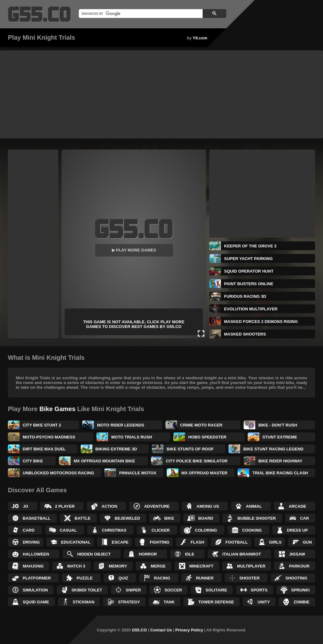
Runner (205, 578)
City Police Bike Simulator (197, 461)
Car (304, 518)
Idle (190, 554)
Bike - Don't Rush (278, 425)
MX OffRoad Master (205, 473)
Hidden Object (94, 554)
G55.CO (139, 630)
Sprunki (300, 590)
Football (237, 542)
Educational (76, 542)
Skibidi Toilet (87, 590)
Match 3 (76, 566)
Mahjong (33, 566)
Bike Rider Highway (280, 461)
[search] (140, 14)
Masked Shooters (245, 334)
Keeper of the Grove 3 (250, 246)
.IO (25, 506)
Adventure (157, 506)
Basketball (37, 518)
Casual (68, 530)
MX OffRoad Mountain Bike (104, 461)
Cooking (252, 530)
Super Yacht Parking (248, 259)
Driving (31, 542)
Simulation (35, 590)
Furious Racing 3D (245, 296)
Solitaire (216, 590)
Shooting (296, 578)
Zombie (301, 602)
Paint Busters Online (249, 284)
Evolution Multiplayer (251, 309)
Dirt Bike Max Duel (44, 449)
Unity (264, 602)
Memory (118, 566)
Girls (275, 542)
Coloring (206, 530)
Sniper (133, 590)
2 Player (65, 506)
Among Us (208, 506)
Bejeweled (127, 518)
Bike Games (58, 409)
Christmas (114, 530)
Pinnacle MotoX (138, 473)
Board (206, 518)
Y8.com (200, 38)
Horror (148, 554)
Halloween (36, 554)
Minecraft (202, 566)
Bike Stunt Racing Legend (273, 449)
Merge (158, 566)
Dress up (297, 530)
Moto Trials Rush (132, 437)
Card (29, 530)
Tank (169, 602)
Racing (162, 578)
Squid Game (36, 602)
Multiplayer (251, 566)
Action (109, 506)
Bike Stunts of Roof (190, 449)
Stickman (84, 602)
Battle (83, 518)
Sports (259, 590)
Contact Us (161, 630)
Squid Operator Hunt (249, 271)
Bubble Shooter (257, 518)
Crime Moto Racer (201, 425)
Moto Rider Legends (121, 425)
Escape (120, 542)
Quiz (123, 578)
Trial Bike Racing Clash (280, 473)
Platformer (37, 578)
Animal (254, 506)
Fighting (159, 542)
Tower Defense (216, 602)
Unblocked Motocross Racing (58, 473)
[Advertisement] (161, 94)
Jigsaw (297, 554)
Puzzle (85, 578)
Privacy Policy (189, 630)
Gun (307, 542)
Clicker (161, 530)
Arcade (297, 506)
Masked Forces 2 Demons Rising (261, 322)
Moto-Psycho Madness (49, 437)
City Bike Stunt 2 (42, 425)
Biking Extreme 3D (116, 449)
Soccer (173, 590)
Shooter (250, 578)
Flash (197, 542)
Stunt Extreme (280, 437)
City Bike (33, 461)
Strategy (129, 602)
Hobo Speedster (207, 437)
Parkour (299, 566)
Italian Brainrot (242, 554)
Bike (169, 518)
